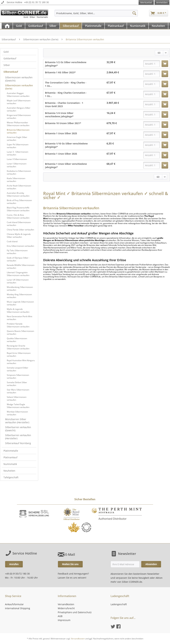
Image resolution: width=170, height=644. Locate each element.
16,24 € (111, 113)
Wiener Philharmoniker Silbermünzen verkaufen (18, 124)
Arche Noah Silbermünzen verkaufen (19, 187)
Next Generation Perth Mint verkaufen (20, 318)
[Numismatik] (138, 26)
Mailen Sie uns (70, 564)
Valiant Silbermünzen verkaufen (17, 398)
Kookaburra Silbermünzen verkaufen (19, 172)
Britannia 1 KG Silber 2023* (60, 72)
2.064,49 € (113, 72)
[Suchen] (134, 13)
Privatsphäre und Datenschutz (75, 612)
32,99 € (111, 62)
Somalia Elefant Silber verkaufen (17, 384)
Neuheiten (9, 471)
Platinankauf (10, 457)
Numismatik (10, 464)
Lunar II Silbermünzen (17, 159)
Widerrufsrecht (66, 608)
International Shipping (18, 608)
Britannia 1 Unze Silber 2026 (61, 154)
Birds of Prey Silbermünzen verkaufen (19, 202)
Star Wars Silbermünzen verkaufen (18, 391)
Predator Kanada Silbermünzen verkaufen (18, 325)
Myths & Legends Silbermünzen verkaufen (18, 311)
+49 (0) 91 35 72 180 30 (36, 2)
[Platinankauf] (116, 26)
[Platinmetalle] (93, 26)
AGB (60, 616)
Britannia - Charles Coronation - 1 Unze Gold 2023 (64, 105)
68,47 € (111, 164)
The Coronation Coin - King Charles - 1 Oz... (66, 84)
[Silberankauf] (71, 26)
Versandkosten (66, 604)
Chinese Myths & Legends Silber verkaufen (19, 236)
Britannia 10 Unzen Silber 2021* (63, 123)
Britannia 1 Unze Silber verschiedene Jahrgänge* (66, 165)
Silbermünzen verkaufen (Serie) (19, 87)
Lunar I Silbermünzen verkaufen (17, 165)
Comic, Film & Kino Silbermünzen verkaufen (18, 216)
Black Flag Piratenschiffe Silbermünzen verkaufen (18, 209)
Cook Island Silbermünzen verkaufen (19, 224)
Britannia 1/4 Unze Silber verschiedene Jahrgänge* (59, 115)
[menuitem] (96, 15)
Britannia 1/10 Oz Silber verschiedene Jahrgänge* (66, 145)
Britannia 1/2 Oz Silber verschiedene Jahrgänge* (66, 64)
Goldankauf (10, 58)
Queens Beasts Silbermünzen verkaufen (20, 332)
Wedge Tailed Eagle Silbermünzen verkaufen (18, 406)
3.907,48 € (113, 103)
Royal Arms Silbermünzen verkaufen (19, 354)
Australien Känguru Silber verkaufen (19, 109)
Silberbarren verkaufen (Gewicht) (18, 429)
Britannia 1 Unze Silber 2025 (61, 133)
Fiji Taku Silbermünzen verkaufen (17, 252)
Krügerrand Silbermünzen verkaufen (19, 117)
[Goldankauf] (36, 26)
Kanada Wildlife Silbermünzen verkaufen (21, 267)
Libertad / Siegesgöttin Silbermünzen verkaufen (18, 274)
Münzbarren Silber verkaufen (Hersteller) (17, 421)
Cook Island (12, 241)
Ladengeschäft (119, 604)
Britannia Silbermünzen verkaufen (18, 131)
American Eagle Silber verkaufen (17, 139)
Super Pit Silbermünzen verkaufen (18, 146)
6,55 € (110, 144)
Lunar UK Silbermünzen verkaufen (18, 281)
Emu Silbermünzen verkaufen (20, 246)
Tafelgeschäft (11, 477)
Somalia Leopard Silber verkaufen (18, 369)
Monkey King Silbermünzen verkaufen (19, 296)
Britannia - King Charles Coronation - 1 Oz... (66, 94)
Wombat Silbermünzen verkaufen (17, 413)
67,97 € (111, 83)
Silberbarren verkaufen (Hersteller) (18, 437)
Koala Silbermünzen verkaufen (16, 180)
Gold (6, 52)
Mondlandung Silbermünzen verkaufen (20, 289)
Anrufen (14, 564)
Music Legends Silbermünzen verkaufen (20, 303)
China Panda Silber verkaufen (20, 230)
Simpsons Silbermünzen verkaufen (18, 376)
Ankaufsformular (14, 604)
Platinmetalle (11, 451)
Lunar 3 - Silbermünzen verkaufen (18, 153)
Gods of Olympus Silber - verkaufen (18, 259)
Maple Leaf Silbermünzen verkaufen (19, 102)
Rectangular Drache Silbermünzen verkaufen (18, 347)
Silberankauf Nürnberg (18, 443)
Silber (7, 65)
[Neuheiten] (158, 26)
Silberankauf (11, 72)
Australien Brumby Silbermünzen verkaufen (18, 194)
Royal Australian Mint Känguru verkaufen (21, 362)
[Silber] (53, 26)
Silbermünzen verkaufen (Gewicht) (19, 79)
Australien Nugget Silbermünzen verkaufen (18, 95)
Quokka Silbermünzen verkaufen (17, 340)
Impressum (64, 620)
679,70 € (112, 123)
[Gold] (19, 26)
